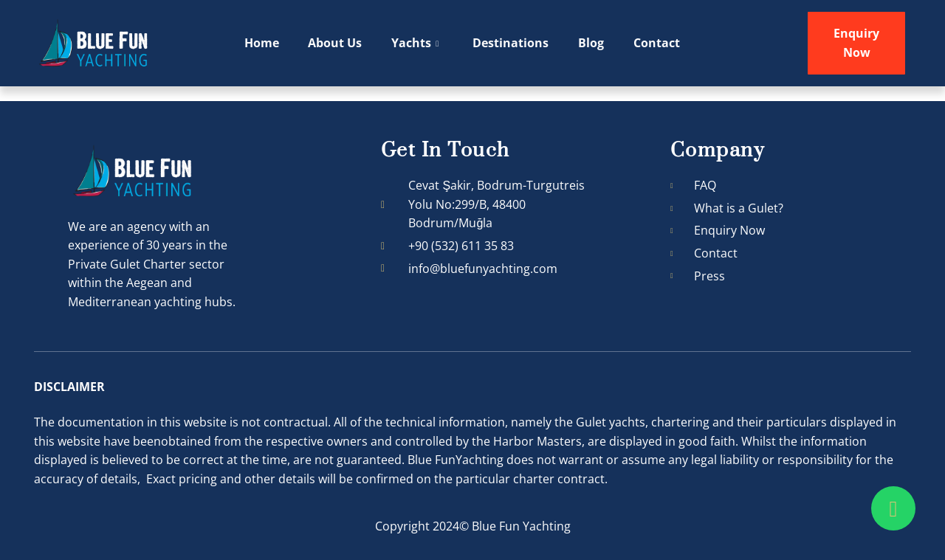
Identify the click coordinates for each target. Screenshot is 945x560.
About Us (336, 43)
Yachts (416, 44)
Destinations (511, 43)
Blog (592, 43)
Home (262, 43)
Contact (657, 43)
